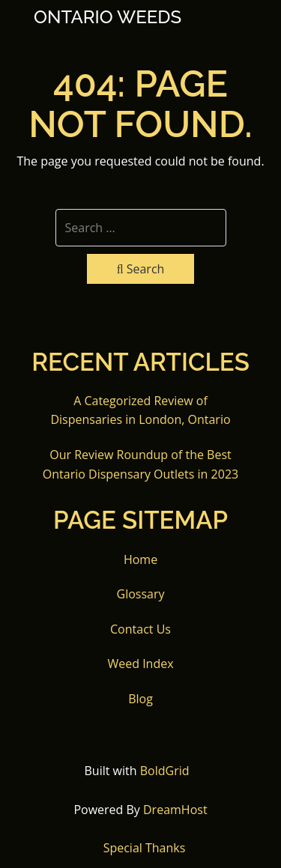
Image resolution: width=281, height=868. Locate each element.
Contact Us (140, 629)
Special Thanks (145, 848)
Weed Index (140, 664)
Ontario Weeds (108, 17)
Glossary (141, 594)
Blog (140, 699)
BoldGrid (165, 771)
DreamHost (175, 810)
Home (140, 559)
